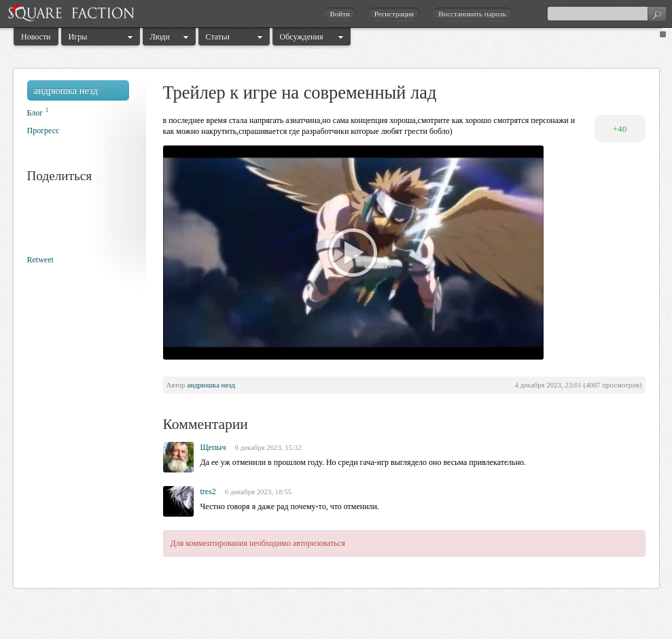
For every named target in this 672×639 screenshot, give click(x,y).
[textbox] (607, 14)
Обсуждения (302, 37)
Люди (160, 37)
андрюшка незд (66, 90)
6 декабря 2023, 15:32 (268, 447)
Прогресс (43, 131)
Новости (36, 37)
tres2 (208, 491)
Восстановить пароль (472, 14)
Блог (35, 113)
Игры (78, 37)
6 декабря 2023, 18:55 (258, 491)
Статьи (218, 37)
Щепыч (213, 447)
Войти (339, 14)
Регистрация (394, 14)
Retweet (40, 260)
